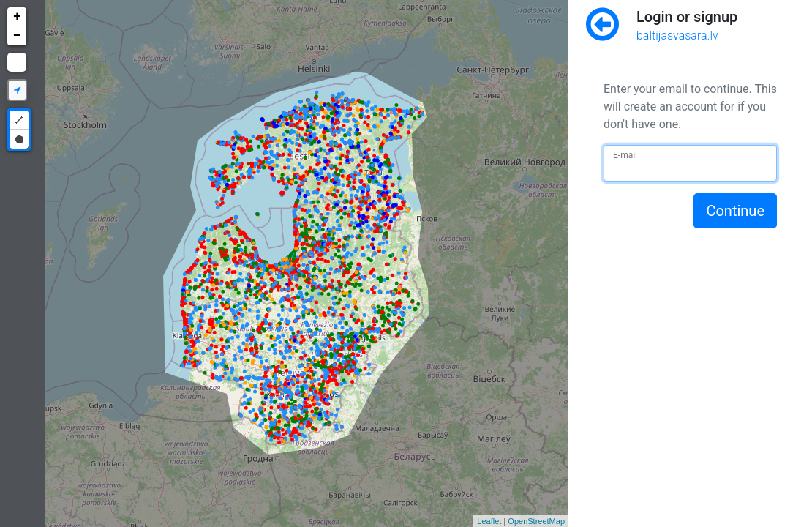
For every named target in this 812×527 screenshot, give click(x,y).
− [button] (17, 36)
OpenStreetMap (536, 521)
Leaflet (489, 521)
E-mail (625, 155)
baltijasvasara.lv (677, 35)
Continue (735, 211)
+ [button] (17, 17)
